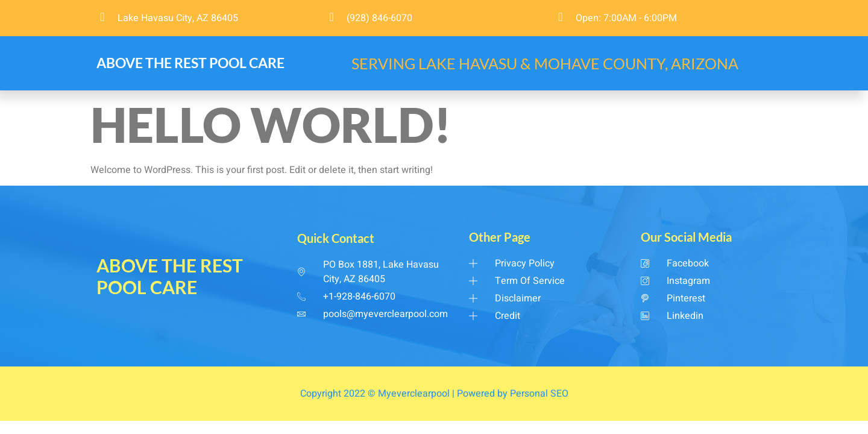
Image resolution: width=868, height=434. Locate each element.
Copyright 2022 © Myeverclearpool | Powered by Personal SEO (434, 394)
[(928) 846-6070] (332, 17)
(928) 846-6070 (379, 18)
